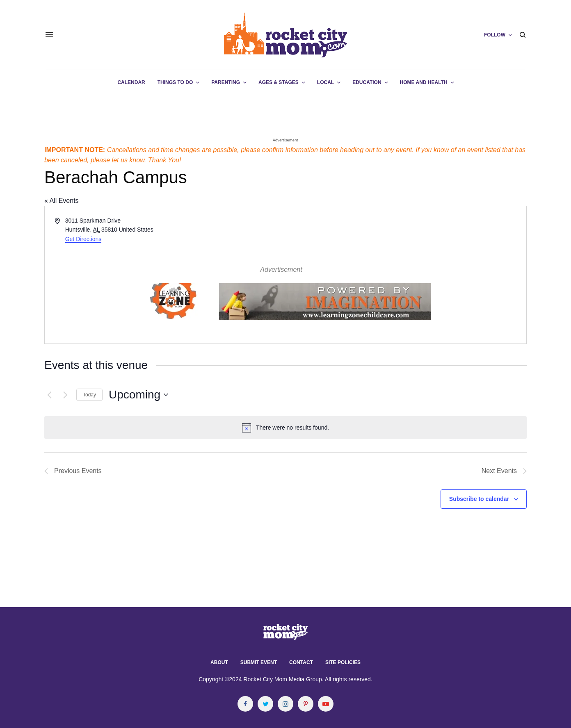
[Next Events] (65, 395)
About (219, 662)
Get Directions (83, 239)
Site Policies (343, 662)
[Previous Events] (49, 395)
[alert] (285, 428)
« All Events (62, 201)
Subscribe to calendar (479, 499)
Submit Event (259, 662)
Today (89, 395)
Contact (301, 662)
